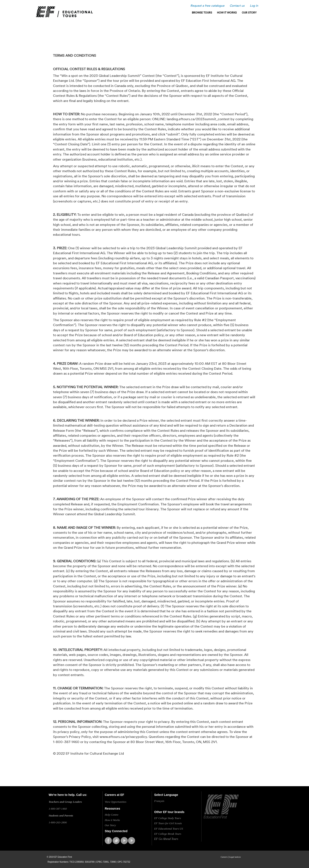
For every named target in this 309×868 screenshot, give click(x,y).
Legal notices (235, 857)
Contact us (237, 6)
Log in (254, 6)
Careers (224, 857)
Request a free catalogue (207, 6)
